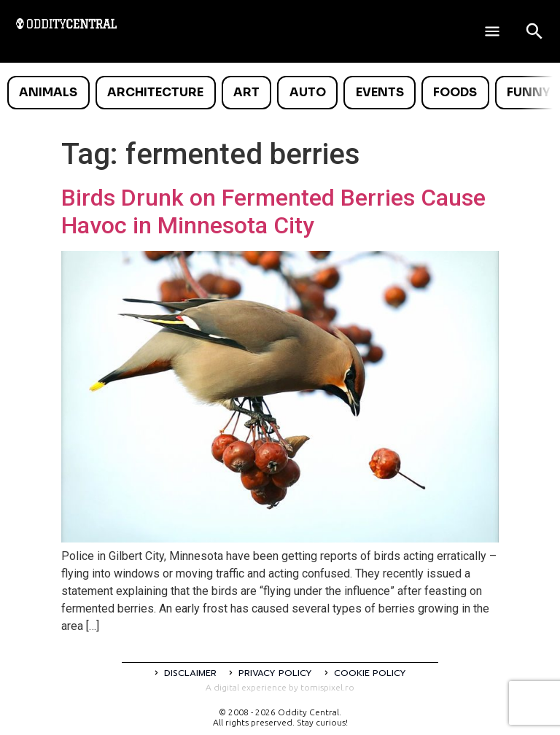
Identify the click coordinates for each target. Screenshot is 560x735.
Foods (455, 92)
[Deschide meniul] (492, 31)
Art (246, 92)
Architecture (155, 92)
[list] (280, 93)
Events (380, 92)
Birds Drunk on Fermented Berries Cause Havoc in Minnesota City (273, 211)
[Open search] (534, 31)
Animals (48, 92)
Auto (308, 92)
